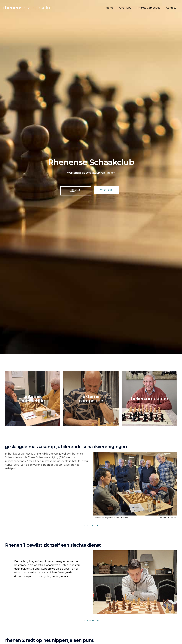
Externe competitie (91, 399)
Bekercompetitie (149, 399)
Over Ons (127, 8)
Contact (172, 8)
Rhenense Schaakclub (28, 8)
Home (113, 8)
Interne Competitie (150, 8)
